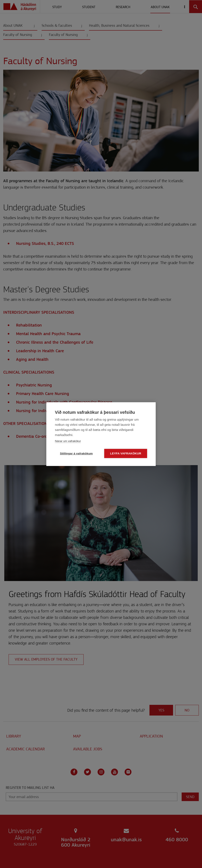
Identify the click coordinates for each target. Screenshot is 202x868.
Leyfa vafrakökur (126, 453)
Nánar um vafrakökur (68, 441)
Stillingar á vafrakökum (76, 453)
